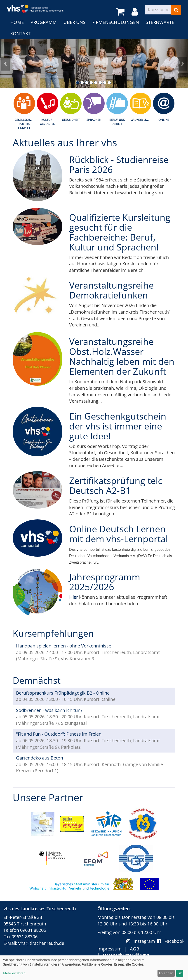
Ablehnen (166, 973)
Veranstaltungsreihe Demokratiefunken (111, 290)
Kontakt (20, 33)
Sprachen (94, 120)
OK (180, 973)
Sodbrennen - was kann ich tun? (49, 710)
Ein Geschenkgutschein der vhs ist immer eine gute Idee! (118, 426)
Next (183, 64)
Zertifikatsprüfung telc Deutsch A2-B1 (116, 485)
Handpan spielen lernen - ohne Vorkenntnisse (64, 646)
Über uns (74, 22)
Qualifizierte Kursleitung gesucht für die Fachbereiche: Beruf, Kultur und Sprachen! (120, 232)
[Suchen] (176, 10)
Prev (5, 64)
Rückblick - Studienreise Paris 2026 (119, 164)
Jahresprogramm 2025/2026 (105, 582)
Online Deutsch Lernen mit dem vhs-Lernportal (119, 534)
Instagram (142, 941)
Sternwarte (160, 22)
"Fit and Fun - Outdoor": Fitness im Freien (59, 734)
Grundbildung (141, 120)
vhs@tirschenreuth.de (41, 943)
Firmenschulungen (116, 22)
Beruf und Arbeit (117, 122)
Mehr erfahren (14, 973)
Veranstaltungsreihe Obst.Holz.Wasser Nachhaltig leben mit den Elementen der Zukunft (122, 356)
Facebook (171, 941)
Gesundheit (71, 120)
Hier (74, 597)
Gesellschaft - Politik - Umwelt (25, 124)
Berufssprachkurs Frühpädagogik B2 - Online (63, 693)
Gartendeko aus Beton (40, 758)
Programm (44, 22)
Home (17, 22)
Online (164, 120)
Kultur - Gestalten (48, 122)
